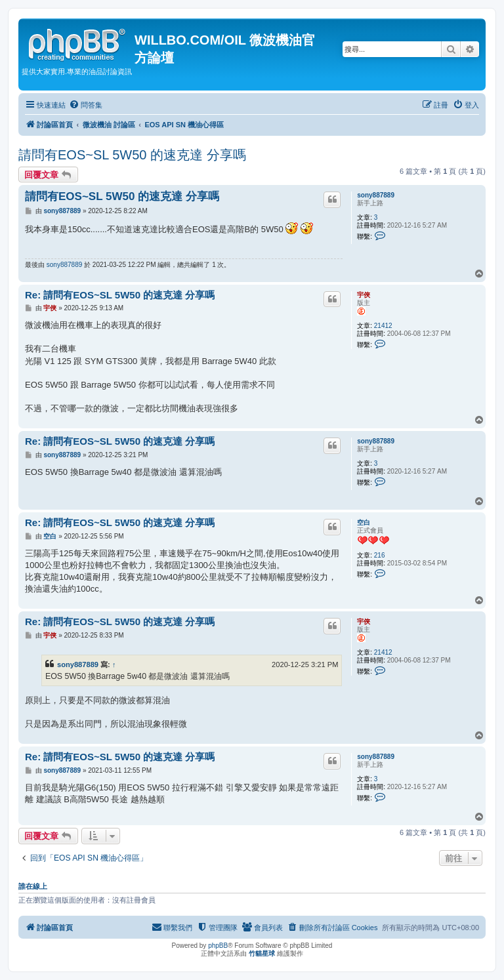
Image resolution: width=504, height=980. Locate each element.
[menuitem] (86, 105)
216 (380, 555)
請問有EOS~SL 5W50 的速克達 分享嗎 (132, 155)
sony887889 (376, 195)
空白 (364, 522)
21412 (383, 326)
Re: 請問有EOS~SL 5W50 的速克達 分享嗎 (120, 295)
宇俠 (364, 295)
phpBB (218, 946)
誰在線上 (33, 886)
